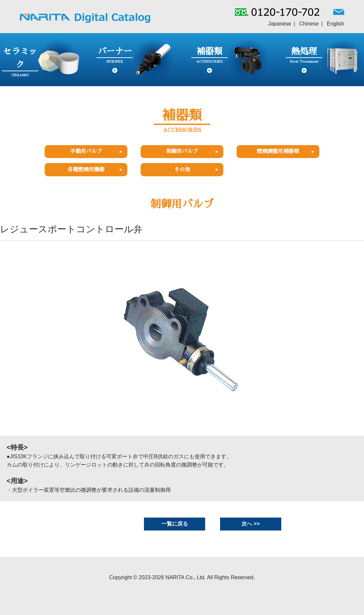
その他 (182, 170)
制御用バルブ (182, 151)
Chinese (309, 24)
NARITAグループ (85, 18)
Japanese (279, 24)
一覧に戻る (175, 524)
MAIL (339, 14)
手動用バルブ (86, 151)
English (336, 24)
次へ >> (251, 524)
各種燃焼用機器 (86, 170)
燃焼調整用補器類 (278, 151)
